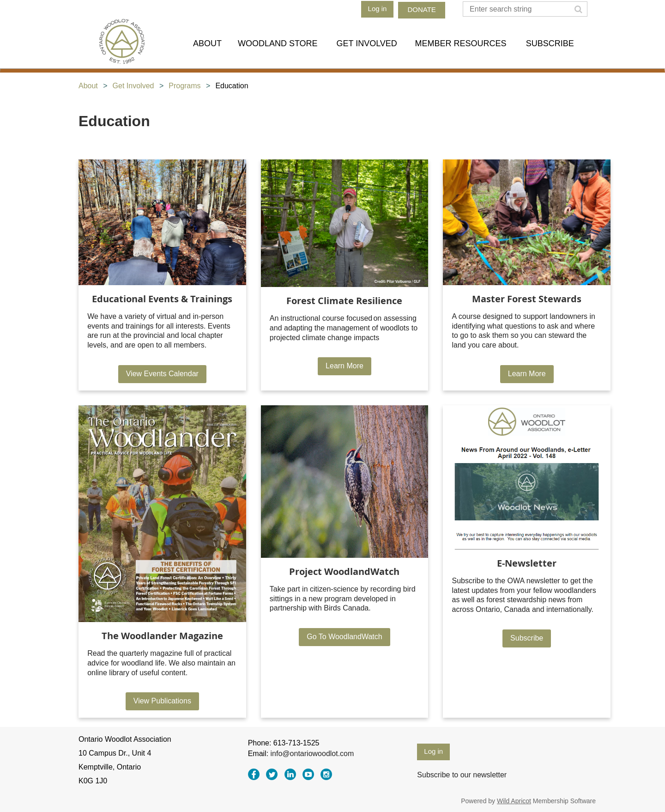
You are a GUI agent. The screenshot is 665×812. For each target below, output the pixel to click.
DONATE (421, 9)
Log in (378, 9)
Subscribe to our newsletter (462, 775)
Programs (184, 86)
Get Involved (133, 86)
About (88, 86)
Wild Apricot (514, 801)
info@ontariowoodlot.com (312, 754)
